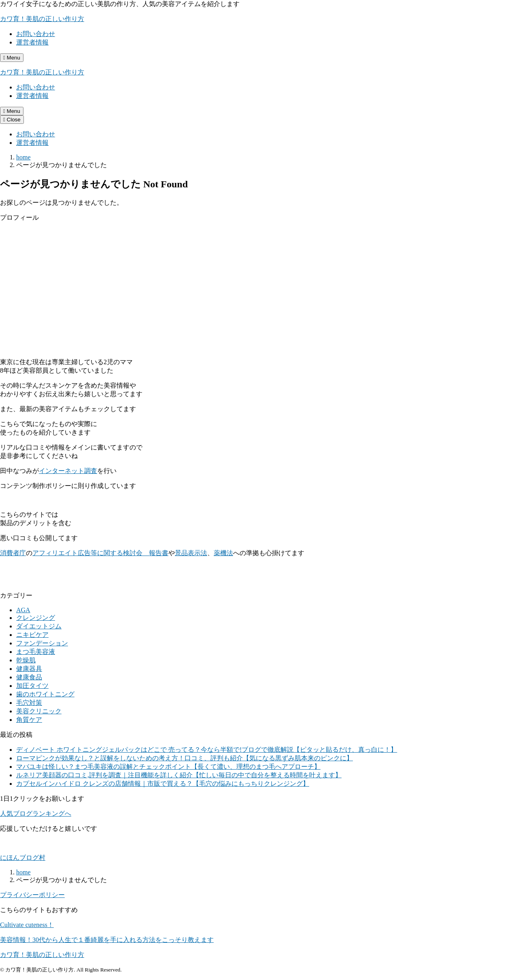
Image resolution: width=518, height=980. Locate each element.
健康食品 (29, 677)
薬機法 (223, 553)
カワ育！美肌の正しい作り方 (42, 19)
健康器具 (29, 669)
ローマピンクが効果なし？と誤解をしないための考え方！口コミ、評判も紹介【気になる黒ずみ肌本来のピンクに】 (185, 758)
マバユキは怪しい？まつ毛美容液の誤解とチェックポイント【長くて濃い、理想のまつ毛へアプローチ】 (168, 767)
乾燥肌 (26, 660)
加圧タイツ (32, 686)
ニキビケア (32, 635)
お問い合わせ (36, 34)
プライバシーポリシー (32, 895)
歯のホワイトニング (45, 694)
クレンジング (36, 618)
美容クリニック (39, 711)
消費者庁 (13, 553)
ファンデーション (42, 643)
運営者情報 (32, 42)
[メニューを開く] (12, 58)
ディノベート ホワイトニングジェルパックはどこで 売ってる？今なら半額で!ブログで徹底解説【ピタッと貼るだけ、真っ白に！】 (207, 750)
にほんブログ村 (23, 858)
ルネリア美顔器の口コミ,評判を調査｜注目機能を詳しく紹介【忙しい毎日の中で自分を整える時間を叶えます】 (179, 775)
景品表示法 (191, 553)
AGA (23, 610)
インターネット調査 (68, 471)
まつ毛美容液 (36, 652)
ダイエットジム (39, 626)
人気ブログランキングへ (36, 813)
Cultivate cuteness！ (27, 925)
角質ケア (29, 720)
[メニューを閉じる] (12, 120)
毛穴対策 (29, 703)
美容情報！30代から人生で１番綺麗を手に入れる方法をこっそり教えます (107, 940)
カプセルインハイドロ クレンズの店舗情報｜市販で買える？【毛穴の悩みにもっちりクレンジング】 (163, 784)
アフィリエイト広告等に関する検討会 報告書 (100, 553)
